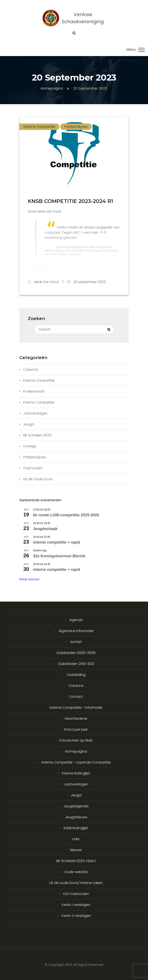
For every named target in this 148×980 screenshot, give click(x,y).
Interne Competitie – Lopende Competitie (76, 762)
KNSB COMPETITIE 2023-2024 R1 (70, 201)
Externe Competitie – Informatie (76, 708)
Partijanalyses (76, 127)
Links (76, 839)
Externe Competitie (39, 127)
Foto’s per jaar (76, 729)
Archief (76, 642)
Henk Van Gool (46, 282)
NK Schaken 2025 (37, 435)
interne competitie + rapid (57, 542)
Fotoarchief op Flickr (76, 740)
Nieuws (76, 850)
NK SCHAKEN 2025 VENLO (76, 861)
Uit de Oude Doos (38, 479)
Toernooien (33, 468)
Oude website (76, 872)
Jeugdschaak (45, 529)
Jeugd (29, 424)
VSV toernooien (76, 894)
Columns (31, 370)
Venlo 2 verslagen (76, 916)
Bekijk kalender (29, 579)
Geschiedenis (76, 719)
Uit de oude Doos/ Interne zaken (76, 883)
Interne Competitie (39, 402)
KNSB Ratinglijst (76, 828)
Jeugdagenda (76, 806)
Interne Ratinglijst (76, 773)
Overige (30, 446)
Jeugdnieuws (76, 817)
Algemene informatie (76, 631)
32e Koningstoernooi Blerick (59, 556)
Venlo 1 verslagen (76, 905)
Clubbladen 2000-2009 (76, 653)
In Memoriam (34, 391)
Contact (76, 697)
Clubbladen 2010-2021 (76, 664)
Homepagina (52, 88)
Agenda (76, 620)
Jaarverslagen (35, 413)
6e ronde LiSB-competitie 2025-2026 (66, 515)
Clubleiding (76, 675)
